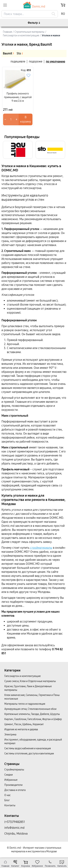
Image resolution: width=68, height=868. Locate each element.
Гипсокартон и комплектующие (22, 676)
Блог (7, 800)
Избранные (11, 780)
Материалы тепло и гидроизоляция (25, 704)
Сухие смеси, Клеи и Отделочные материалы (30, 681)
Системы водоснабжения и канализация (28, 748)
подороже (36, 61)
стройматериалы (41, 548)
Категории (12, 670)
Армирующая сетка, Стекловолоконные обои (30, 709)
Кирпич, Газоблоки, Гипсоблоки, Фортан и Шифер (33, 719)
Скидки (9, 775)
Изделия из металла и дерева (21, 729)
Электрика (10, 735)
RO (63, 14)
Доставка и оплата (15, 790)
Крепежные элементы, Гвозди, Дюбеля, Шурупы (32, 714)
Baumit (8, 53)
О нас (8, 795)
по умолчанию (55, 61)
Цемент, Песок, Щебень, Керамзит (24, 724)
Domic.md (34, 5)
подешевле (18, 61)
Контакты (10, 805)
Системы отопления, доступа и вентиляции (29, 754)
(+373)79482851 (15, 822)
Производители (13, 785)
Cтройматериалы (14, 770)
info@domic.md (14, 828)
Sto (20, 53)
